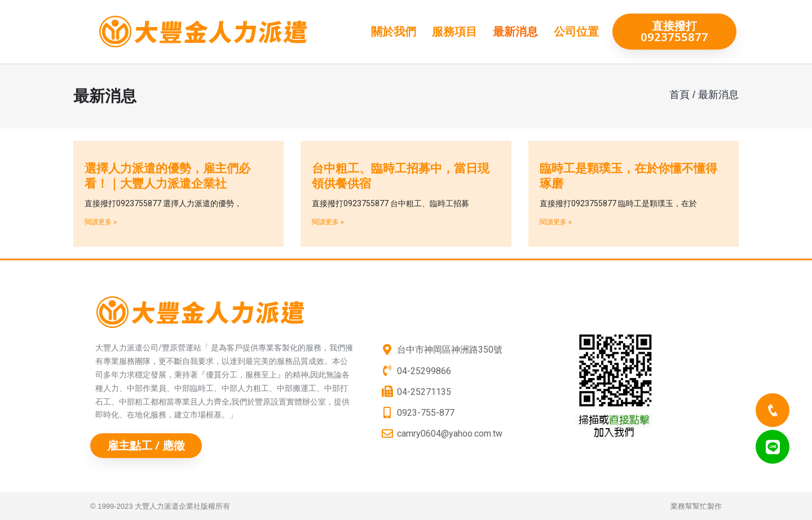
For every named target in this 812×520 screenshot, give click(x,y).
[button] (674, 32)
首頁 (679, 95)
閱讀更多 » (101, 222)
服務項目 (454, 32)
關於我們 (394, 32)
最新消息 (515, 32)
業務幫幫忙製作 (696, 506)
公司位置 (576, 32)
